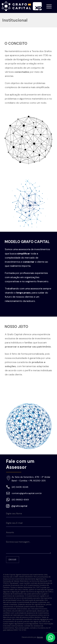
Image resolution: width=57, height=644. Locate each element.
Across (40, 637)
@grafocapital (19, 506)
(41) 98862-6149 (20, 500)
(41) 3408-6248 (20, 487)
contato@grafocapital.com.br (27, 493)
